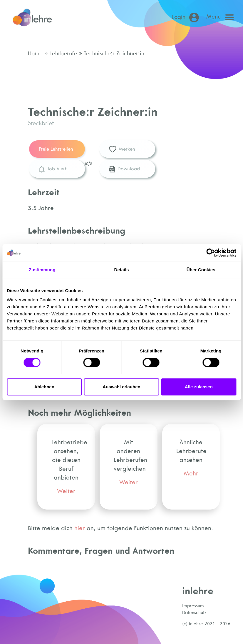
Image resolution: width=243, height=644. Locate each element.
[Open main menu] (222, 17)
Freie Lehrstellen (56, 149)
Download (124, 169)
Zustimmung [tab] (42, 270)
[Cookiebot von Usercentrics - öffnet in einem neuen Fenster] (211, 253)
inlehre (198, 591)
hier (80, 528)
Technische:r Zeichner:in (113, 53)
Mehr (191, 473)
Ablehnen (44, 387)
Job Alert (52, 169)
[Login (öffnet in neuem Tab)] (186, 18)
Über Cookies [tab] (201, 270)
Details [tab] (122, 270)
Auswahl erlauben (121, 387)
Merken (122, 149)
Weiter (66, 491)
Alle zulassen (199, 387)
